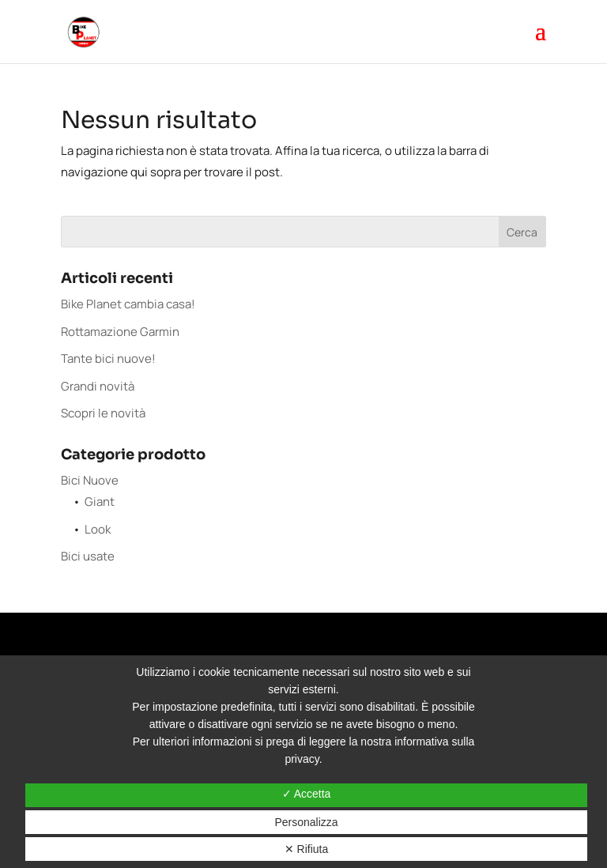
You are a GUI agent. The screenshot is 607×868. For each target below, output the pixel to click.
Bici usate (88, 556)
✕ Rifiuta (307, 849)
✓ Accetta (307, 794)
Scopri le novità (103, 413)
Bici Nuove (90, 480)
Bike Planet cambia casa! (128, 304)
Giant (100, 502)
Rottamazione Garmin (120, 332)
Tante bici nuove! (108, 359)
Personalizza (306, 822)
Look (98, 529)
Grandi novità (98, 386)
